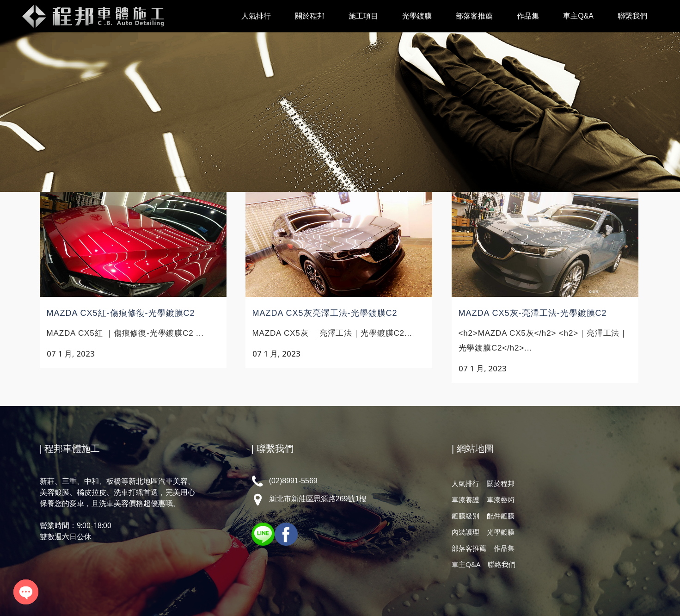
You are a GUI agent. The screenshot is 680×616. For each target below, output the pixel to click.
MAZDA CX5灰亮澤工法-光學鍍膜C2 (325, 313)
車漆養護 (466, 499)
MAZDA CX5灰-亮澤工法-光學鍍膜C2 (533, 313)
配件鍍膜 (501, 516)
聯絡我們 (502, 564)
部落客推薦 (469, 548)
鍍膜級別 (466, 516)
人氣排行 (466, 483)
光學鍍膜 (501, 532)
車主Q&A (466, 564)
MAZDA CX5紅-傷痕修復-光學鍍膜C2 (121, 313)
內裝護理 (466, 532)
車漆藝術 (501, 499)
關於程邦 (501, 483)
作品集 (504, 548)
